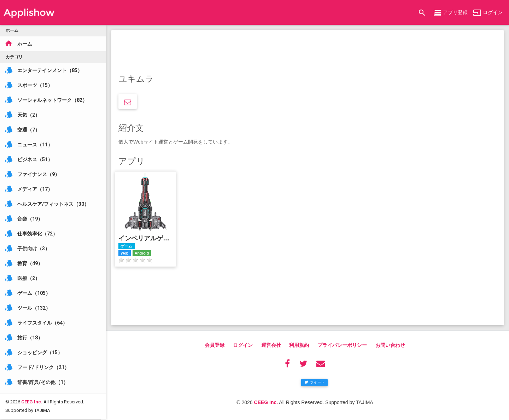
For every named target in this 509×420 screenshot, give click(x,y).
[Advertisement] (308, 53)
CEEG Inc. (32, 393)
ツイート (315, 382)
